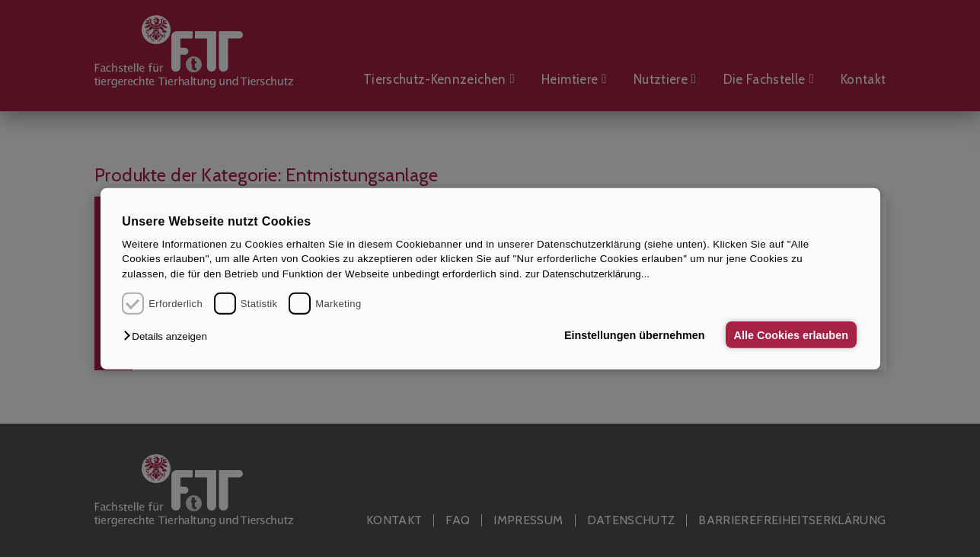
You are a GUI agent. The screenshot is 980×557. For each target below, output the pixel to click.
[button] (169, 336)
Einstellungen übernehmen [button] (633, 335)
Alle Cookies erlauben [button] (790, 335)
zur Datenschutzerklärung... (587, 274)
